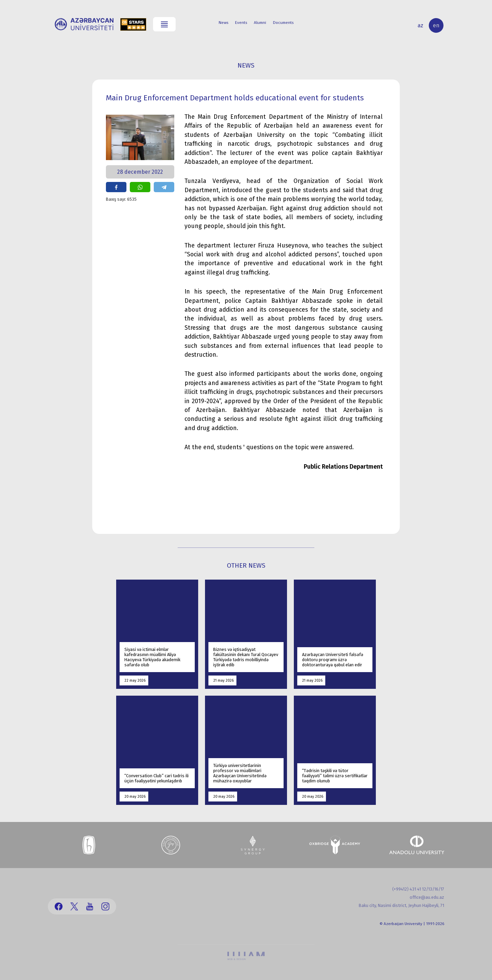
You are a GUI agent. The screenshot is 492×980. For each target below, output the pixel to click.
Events (241, 23)
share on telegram (164, 187)
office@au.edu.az (427, 897)
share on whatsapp (140, 187)
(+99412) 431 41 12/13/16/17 (418, 889)
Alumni (260, 23)
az (420, 25)
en (436, 25)
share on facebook (116, 187)
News (223, 23)
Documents (283, 23)
